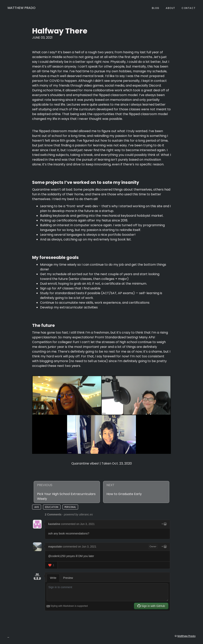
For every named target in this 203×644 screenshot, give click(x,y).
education (52, 507)
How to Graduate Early (124, 494)
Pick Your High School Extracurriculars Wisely (66, 496)
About (170, 8)
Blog (156, 8)
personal (70, 507)
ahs (37, 507)
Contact (189, 8)
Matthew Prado (22, 8)
